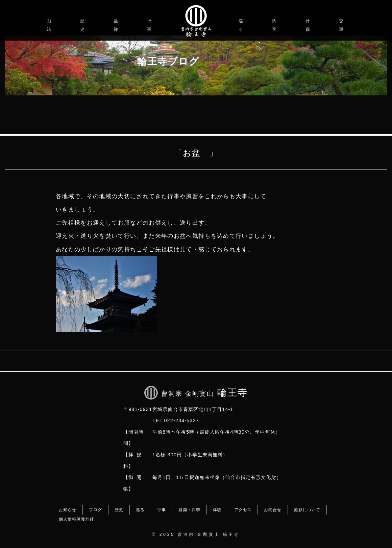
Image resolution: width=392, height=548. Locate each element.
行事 (150, 25)
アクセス (243, 510)
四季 (275, 25)
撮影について (307, 510)
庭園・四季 (189, 510)
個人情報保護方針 (76, 519)
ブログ (95, 510)
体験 (217, 510)
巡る (242, 25)
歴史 (83, 25)
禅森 (309, 25)
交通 (342, 25)
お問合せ (273, 510)
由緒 (50, 25)
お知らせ (68, 510)
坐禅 (117, 25)
